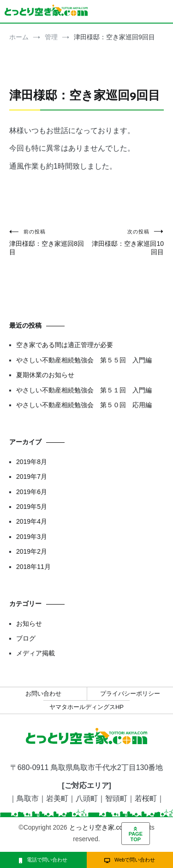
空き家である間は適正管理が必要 (65, 345)
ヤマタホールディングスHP (86, 707)
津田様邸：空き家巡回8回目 (48, 242)
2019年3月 (32, 537)
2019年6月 (32, 492)
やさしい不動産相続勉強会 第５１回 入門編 (84, 390)
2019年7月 (32, 477)
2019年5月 (32, 507)
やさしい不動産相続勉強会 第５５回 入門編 (84, 360)
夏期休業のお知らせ (45, 375)
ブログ (26, 638)
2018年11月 (33, 567)
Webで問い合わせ (130, 860)
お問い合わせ (43, 694)
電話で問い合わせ (43, 860)
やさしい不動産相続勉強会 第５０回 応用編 (84, 405)
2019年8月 (32, 462)
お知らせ (29, 623)
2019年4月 (32, 521)
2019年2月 (32, 551)
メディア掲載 (36, 653)
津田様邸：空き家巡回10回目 (125, 242)
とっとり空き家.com (99, 827)
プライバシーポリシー (130, 694)
